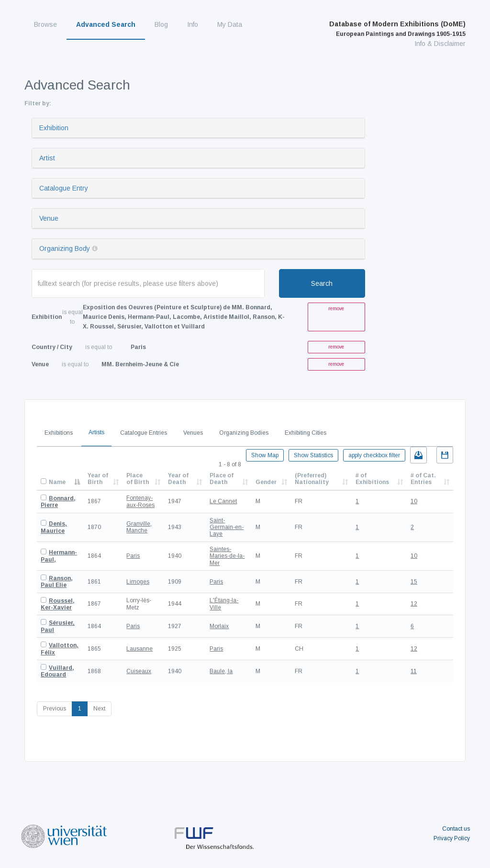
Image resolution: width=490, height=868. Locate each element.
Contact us (456, 829)
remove (336, 309)
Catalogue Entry (64, 188)
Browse (45, 24)
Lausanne (139, 649)
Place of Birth (138, 479)
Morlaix (219, 626)
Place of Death (222, 479)
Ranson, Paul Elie (57, 582)
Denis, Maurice (54, 527)
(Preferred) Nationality (312, 479)
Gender (266, 482)
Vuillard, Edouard (57, 671)
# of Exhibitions (372, 479)
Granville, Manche (139, 527)
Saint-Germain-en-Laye (227, 527)
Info (193, 24)
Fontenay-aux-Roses (140, 501)
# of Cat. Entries (423, 479)
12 (414, 604)
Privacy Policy (452, 838)
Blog (161, 24)
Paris (133, 556)
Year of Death (178, 479)
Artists (96, 432)
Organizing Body (65, 248)
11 (414, 671)
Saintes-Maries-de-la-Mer (227, 556)
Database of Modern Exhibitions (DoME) (397, 29)
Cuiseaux (139, 671)
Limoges (138, 582)
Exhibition (54, 128)
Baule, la (221, 671)
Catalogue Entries (144, 433)
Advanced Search (106, 24)
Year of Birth (98, 479)
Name (57, 482)
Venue (49, 218)
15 (414, 582)
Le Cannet (223, 501)
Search (322, 283)
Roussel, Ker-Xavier (58, 604)
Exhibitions (59, 433)
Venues (193, 433)
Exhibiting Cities (306, 433)
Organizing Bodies (244, 433)
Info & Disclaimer (440, 44)
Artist (47, 158)
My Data (230, 24)
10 (414, 501)
